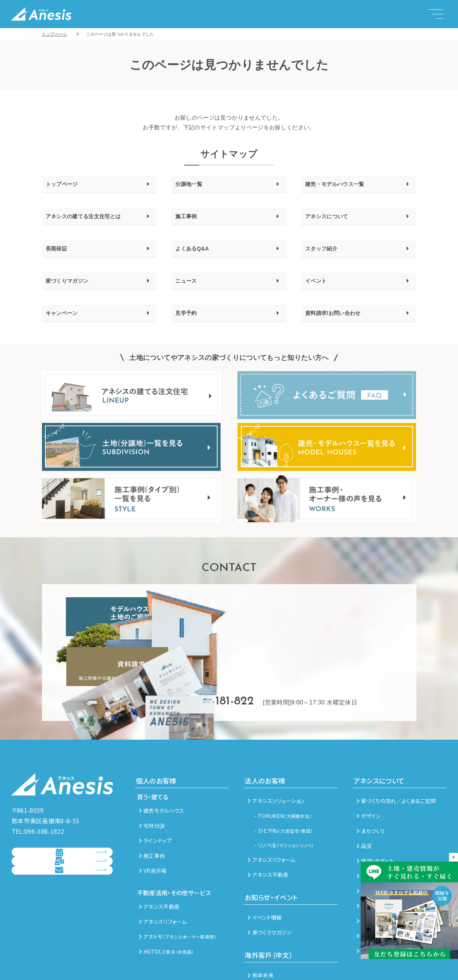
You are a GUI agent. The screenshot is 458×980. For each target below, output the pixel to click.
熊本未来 (261, 938)
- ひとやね (283, 793)
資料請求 (55, 851)
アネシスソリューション (276, 764)
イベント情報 (265, 880)
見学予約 (189, 324)
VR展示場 (153, 833)
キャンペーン (66, 324)
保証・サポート (375, 824)
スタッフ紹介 (326, 255)
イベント (319, 289)
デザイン (368, 779)
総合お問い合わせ (55, 874)
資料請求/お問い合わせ (341, 324)
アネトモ (178, 899)
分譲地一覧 (192, 185)
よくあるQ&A (197, 255)
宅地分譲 (152, 788)
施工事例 (189, 220)
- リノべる (284, 808)
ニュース (189, 289)
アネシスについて (333, 220)
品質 (364, 809)
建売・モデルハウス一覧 (343, 185)
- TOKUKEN (283, 779)
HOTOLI (166, 914)
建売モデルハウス (162, 773)
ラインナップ (155, 803)
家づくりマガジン (73, 289)
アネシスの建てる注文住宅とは (94, 220)
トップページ (66, 185)
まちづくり (371, 794)
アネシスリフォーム (163, 884)
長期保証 (59, 255)
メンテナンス (373, 839)
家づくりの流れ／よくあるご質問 (396, 764)
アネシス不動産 (159, 869)
